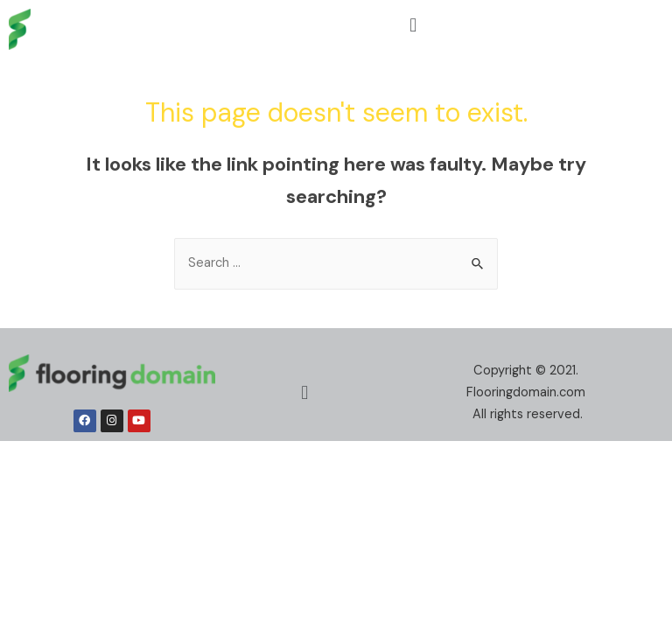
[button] (413, 25)
